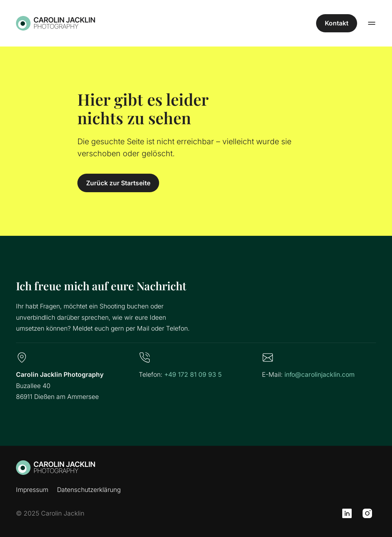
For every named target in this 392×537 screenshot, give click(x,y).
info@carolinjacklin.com (320, 374)
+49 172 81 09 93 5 (193, 374)
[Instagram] (367, 513)
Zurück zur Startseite (118, 183)
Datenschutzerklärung (89, 490)
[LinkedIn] (347, 513)
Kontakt (337, 23)
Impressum (32, 490)
